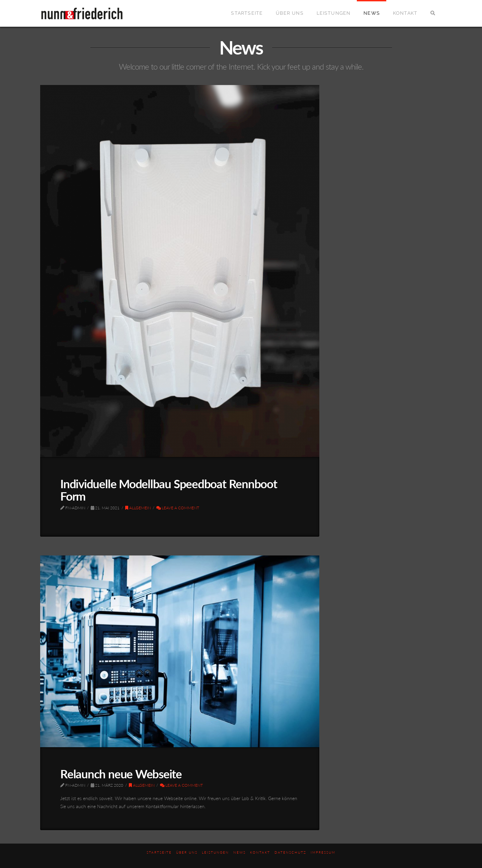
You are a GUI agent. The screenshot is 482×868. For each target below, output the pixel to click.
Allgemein (138, 508)
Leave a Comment (178, 508)
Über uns (187, 852)
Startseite (159, 852)
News (239, 852)
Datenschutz (290, 852)
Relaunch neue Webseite (121, 774)
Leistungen (215, 852)
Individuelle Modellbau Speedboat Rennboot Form (169, 490)
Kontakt (260, 852)
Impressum (323, 852)
